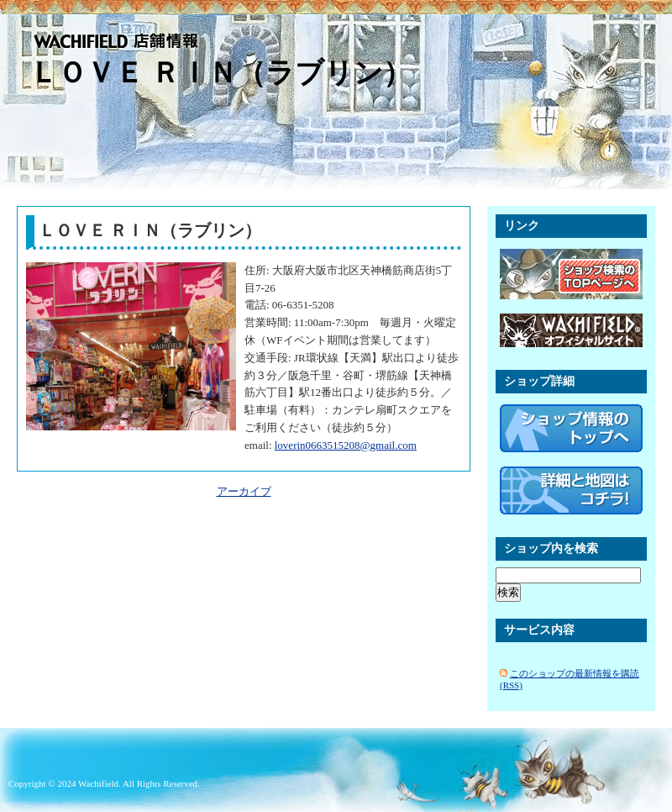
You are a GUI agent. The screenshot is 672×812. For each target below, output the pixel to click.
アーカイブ (244, 491)
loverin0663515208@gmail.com (346, 445)
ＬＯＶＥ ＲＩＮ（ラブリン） (220, 73)
